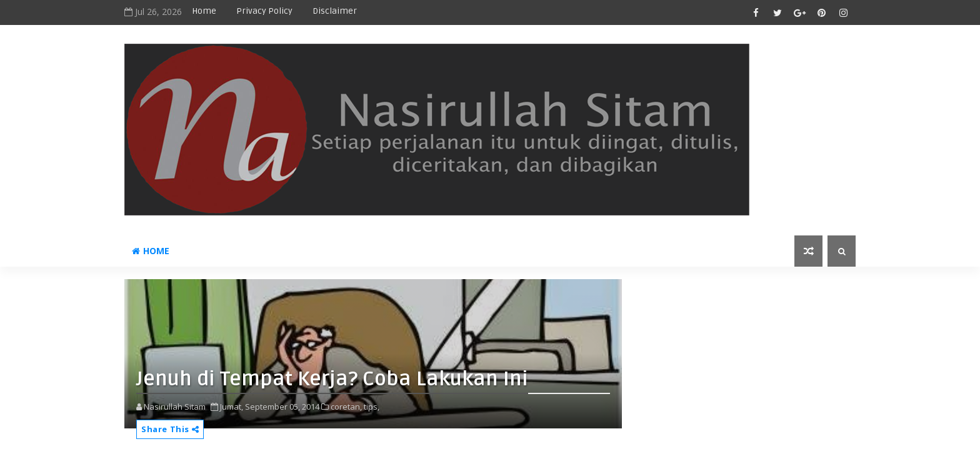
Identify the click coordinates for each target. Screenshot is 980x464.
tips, (372, 407)
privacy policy (264, 11)
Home (204, 11)
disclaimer (335, 11)
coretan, (346, 407)
